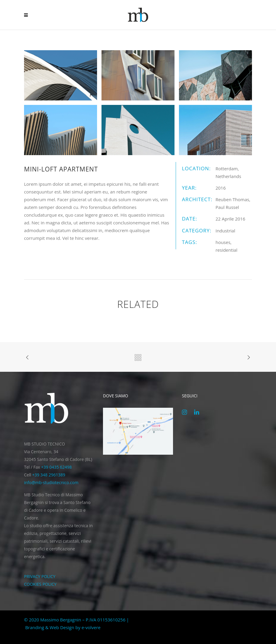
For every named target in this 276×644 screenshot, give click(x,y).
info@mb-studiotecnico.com (51, 482)
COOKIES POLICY (40, 584)
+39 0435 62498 (56, 467)
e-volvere (91, 627)
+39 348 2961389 (49, 475)
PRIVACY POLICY (40, 576)
